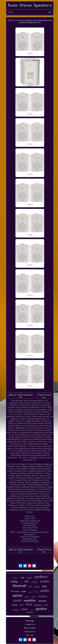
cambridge (34, 582)
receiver (36, 592)
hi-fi (31, 587)
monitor (42, 601)
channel (29, 578)
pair (22, 605)
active (30, 592)
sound (17, 600)
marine (27, 597)
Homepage (30, 621)
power (32, 610)
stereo (17, 595)
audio (45, 590)
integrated (38, 605)
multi (24, 591)
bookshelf (16, 610)
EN (28, 635)
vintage (14, 605)
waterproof (15, 578)
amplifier (30, 600)
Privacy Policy (30, 628)
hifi (26, 581)
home (25, 609)
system (45, 581)
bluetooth (20, 586)
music (34, 597)
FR (32, 635)
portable (37, 587)
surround (15, 591)
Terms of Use (30, 632)
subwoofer (30, 612)
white (44, 586)
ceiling (14, 582)
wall (22, 578)
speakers (41, 577)
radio (46, 605)
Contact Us (30, 624)
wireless (43, 596)
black (29, 604)
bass (21, 582)
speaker (41, 609)
